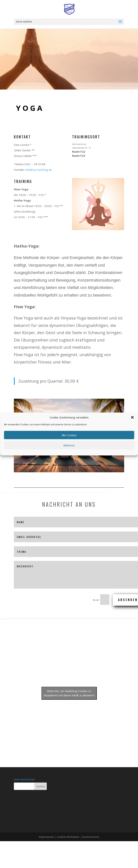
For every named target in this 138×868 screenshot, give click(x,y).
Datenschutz (91, 837)
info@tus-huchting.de (39, 170)
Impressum (46, 837)
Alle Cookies (69, 435)
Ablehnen (69, 445)
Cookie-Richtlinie (68, 837)
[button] (132, 417)
